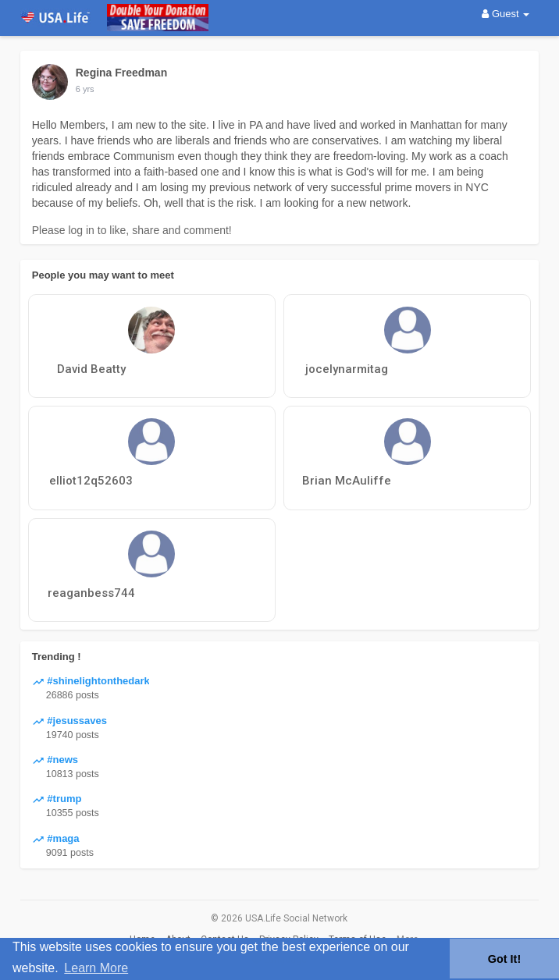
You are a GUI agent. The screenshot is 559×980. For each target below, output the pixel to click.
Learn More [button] (96, 968)
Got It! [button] (504, 959)
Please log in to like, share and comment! (132, 230)
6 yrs (85, 89)
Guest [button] (506, 14)
